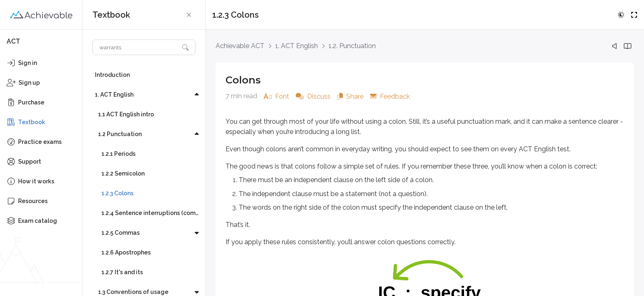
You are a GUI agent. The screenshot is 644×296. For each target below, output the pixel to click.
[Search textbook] (136, 47)
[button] (189, 15)
